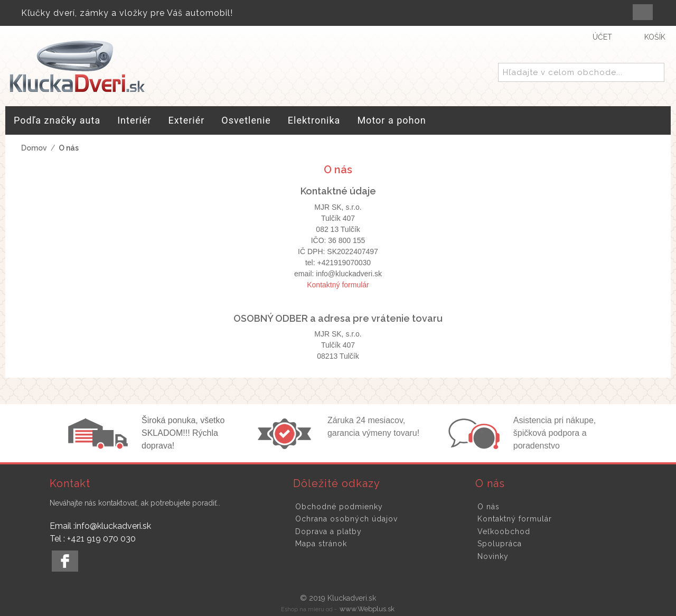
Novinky (493, 556)
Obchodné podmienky (339, 507)
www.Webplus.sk (367, 609)
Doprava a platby (328, 531)
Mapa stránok (321, 544)
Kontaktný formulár (338, 285)
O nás (489, 507)
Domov (34, 148)
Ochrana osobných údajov (346, 519)
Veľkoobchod (504, 531)
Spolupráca (500, 544)
